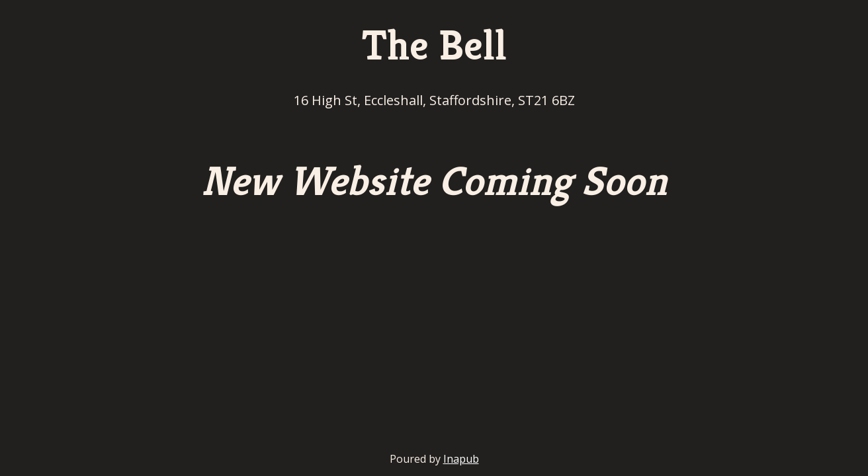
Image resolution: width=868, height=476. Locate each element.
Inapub (461, 459)
